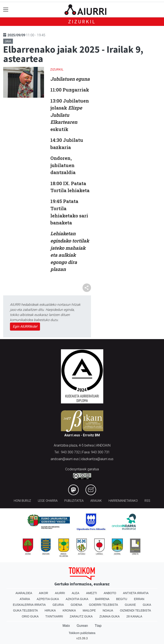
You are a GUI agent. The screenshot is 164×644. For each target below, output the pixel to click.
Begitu (122, 599)
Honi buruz (22, 501)
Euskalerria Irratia (29, 605)
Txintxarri (54, 616)
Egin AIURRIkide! (25, 326)
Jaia (8, 41)
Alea (76, 593)
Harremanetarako (123, 501)
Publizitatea (74, 501)
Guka (147, 605)
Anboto (110, 593)
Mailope (89, 610)
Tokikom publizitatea (82, 633)
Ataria (25, 599)
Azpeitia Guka (48, 599)
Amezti (92, 593)
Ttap (98, 626)
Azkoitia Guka (77, 599)
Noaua (108, 610)
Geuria (58, 605)
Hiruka (50, 610)
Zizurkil (82, 22)
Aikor (44, 593)
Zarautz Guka (81, 616)
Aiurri (60, 593)
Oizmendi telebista (136, 610)
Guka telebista (25, 610)
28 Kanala (134, 616)
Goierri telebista (103, 605)
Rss (147, 501)
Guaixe (130, 605)
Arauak (96, 501)
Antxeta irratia (136, 593)
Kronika (69, 610)
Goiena (76, 605)
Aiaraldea (24, 593)
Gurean (82, 626)
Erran (139, 599)
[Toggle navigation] (6, 10)
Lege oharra (48, 501)
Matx (66, 626)
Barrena (102, 599)
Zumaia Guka (110, 616)
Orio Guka (30, 616)
